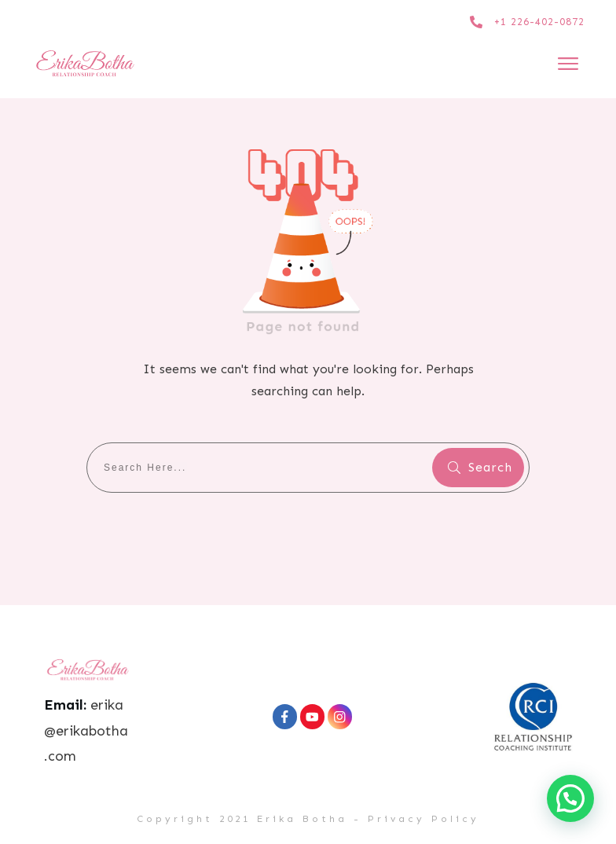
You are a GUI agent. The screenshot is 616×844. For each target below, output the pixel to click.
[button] (570, 798)
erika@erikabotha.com (86, 730)
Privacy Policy (423, 819)
